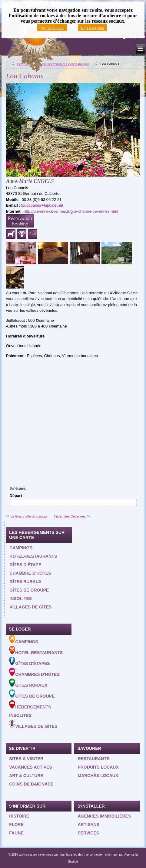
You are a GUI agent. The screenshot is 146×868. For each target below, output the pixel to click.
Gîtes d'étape (25, 565)
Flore (16, 824)
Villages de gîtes (30, 607)
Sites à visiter (26, 759)
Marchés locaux (98, 776)
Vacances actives (31, 767)
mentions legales (72, 855)
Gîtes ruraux (25, 582)
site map (111, 855)
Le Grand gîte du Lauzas (29, 516)
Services (88, 833)
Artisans (88, 824)
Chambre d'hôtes (30, 573)
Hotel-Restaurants (36, 650)
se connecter (94, 855)
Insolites (21, 599)
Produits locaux (98, 767)
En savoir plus (93, 28)
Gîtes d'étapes (29, 661)
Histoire (19, 816)
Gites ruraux (28, 683)
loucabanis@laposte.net (42, 205)
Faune (16, 833)
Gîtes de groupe (29, 590)
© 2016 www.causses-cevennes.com (33, 855)
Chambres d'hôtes (34, 672)
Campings (21, 548)
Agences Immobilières (104, 816)
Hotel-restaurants (33, 556)
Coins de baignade (31, 784)
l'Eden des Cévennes (70, 516)
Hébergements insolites (30, 709)
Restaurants (93, 759)
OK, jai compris (52, 28)
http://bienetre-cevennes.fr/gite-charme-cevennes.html (71, 211)
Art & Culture (26, 776)
